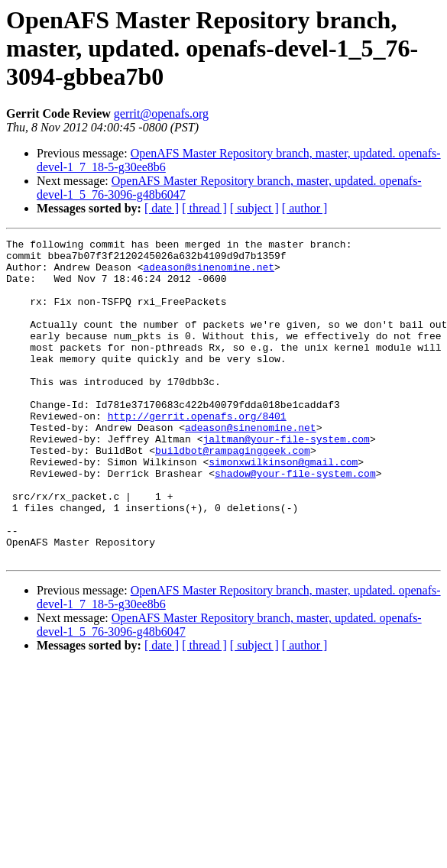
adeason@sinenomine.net (209, 274)
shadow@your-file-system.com (295, 521)
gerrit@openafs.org (161, 113)
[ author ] (305, 208)
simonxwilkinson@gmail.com (283, 507)
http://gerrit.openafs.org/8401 (197, 452)
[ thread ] (204, 208)
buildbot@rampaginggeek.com (233, 494)
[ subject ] (254, 208)
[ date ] (162, 208)
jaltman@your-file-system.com (286, 480)
